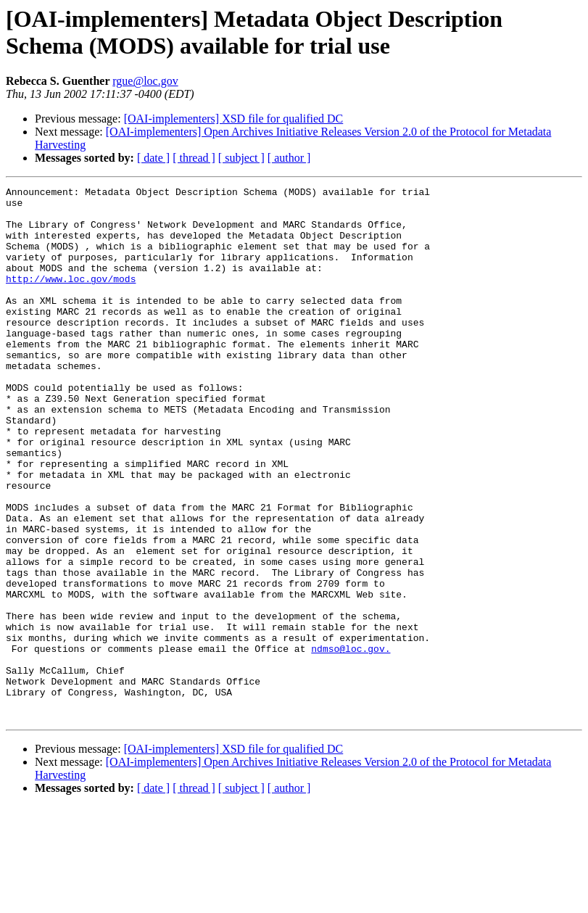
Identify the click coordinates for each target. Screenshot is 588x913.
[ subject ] (241, 158)
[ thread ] (194, 158)
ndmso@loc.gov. (351, 742)
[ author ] (289, 158)
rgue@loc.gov (145, 81)
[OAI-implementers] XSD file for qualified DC (234, 119)
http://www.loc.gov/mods (71, 298)
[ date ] (153, 158)
